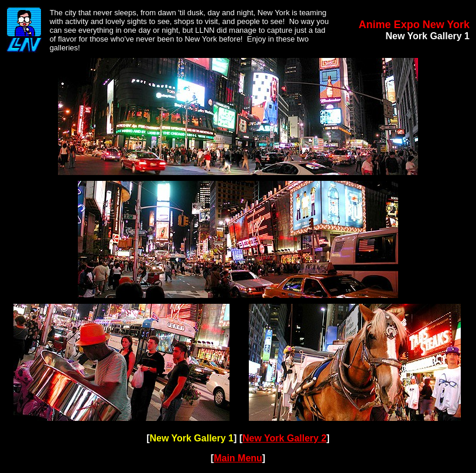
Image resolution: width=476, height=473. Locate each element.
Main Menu (238, 458)
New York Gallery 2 (284, 438)
